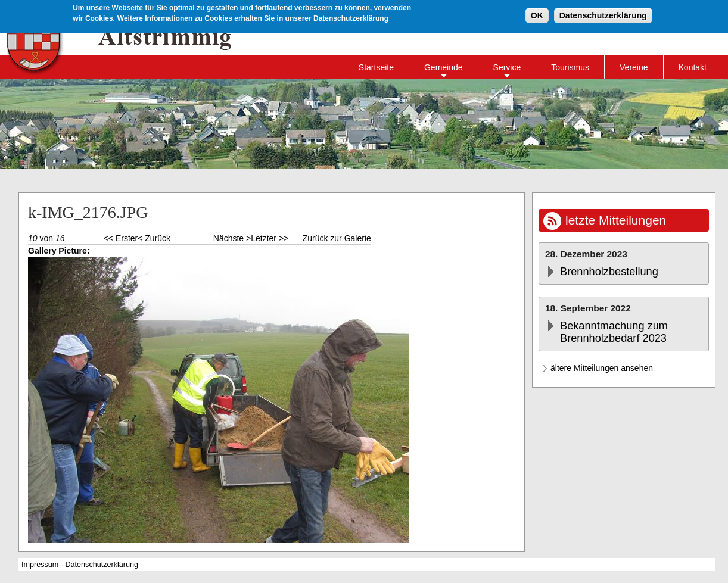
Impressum (40, 565)
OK (537, 15)
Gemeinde (444, 67)
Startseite (376, 67)
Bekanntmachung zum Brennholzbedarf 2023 (614, 332)
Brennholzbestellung (609, 272)
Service (507, 67)
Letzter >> (270, 238)
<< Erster (121, 238)
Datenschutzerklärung (603, 15)
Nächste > (232, 238)
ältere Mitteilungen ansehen (602, 368)
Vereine (634, 67)
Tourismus (570, 67)
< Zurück (154, 238)
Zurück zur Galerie (337, 238)
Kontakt (693, 67)
